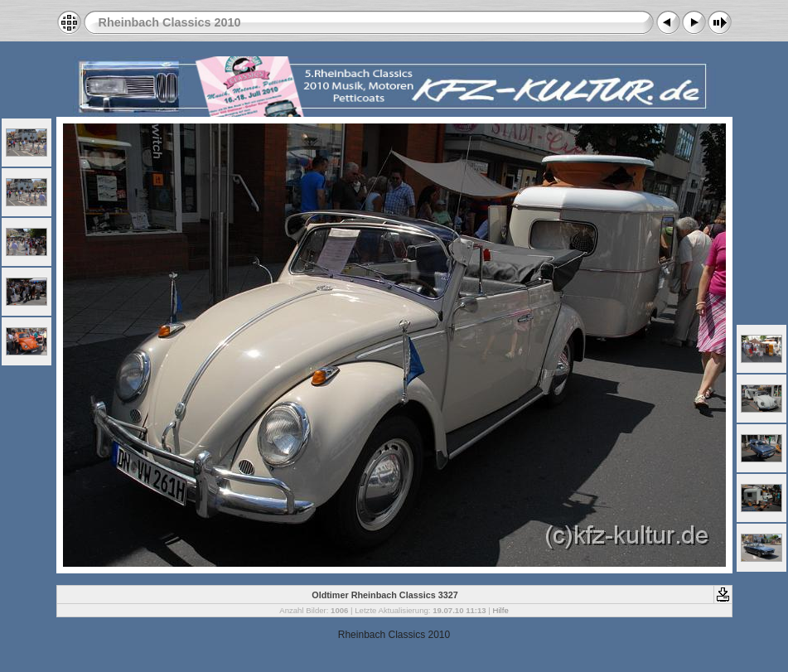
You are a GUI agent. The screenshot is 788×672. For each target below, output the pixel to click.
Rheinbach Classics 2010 (170, 22)
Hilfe (501, 610)
